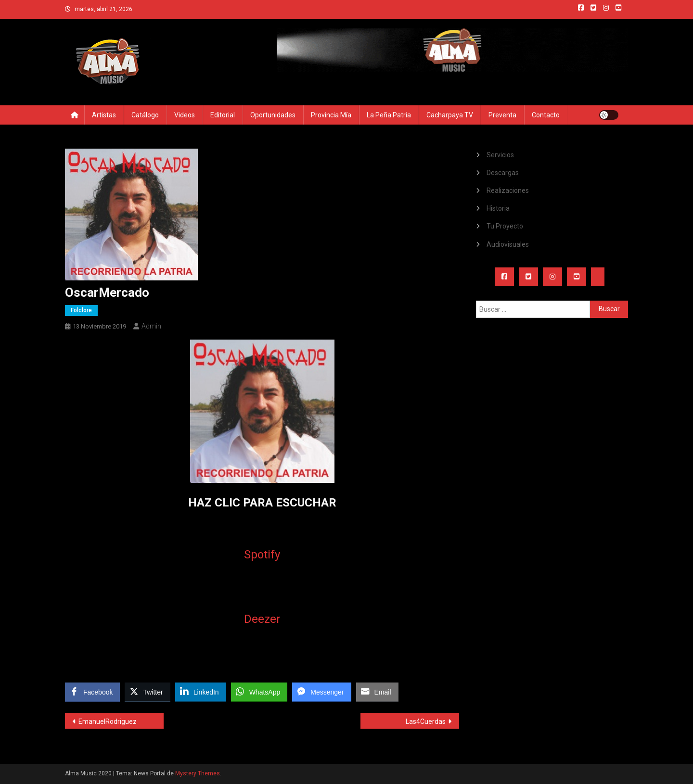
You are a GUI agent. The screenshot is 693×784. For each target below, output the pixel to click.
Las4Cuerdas (426, 721)
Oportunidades (273, 115)
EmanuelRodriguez (108, 721)
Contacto (546, 115)
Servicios (500, 155)
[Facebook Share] (92, 692)
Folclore (81, 310)
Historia (498, 208)
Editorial (223, 115)
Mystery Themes (198, 773)
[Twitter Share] (147, 692)
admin (151, 326)
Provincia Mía (331, 115)
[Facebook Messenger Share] (321, 692)
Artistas (104, 115)
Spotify (262, 555)
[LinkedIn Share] (201, 692)
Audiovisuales (508, 244)
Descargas (503, 173)
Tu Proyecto (505, 226)
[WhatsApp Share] (259, 692)
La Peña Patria (389, 115)
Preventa (502, 115)
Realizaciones (508, 190)
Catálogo (145, 115)
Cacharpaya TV (450, 115)
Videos (185, 115)
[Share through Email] (377, 692)
